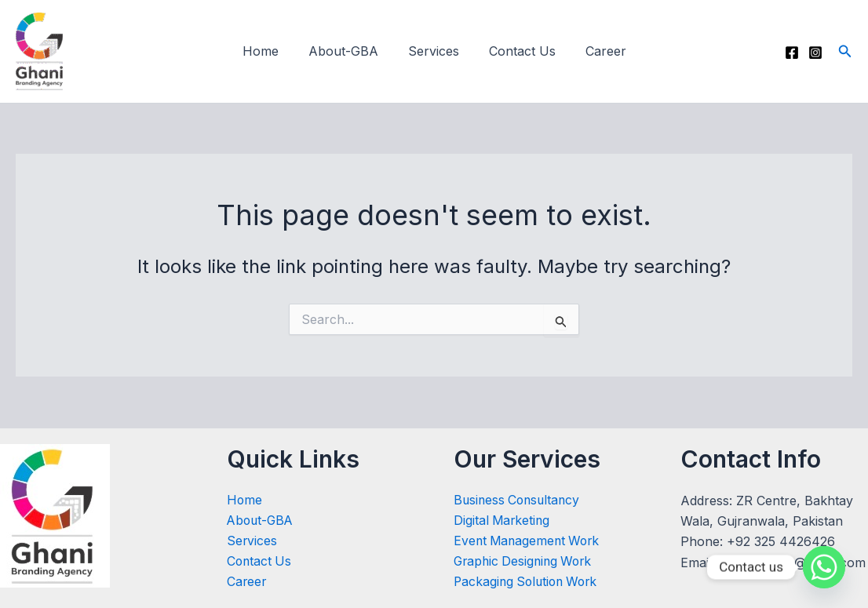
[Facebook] (792, 53)
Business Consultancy (519, 499)
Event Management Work (529, 541)
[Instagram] (815, 53)
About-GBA (348, 51)
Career (596, 51)
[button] (845, 51)
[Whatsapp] (824, 567)
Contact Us (518, 51)
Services (434, 51)
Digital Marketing (503, 520)
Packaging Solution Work (529, 582)
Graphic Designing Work (526, 562)
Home (270, 51)
